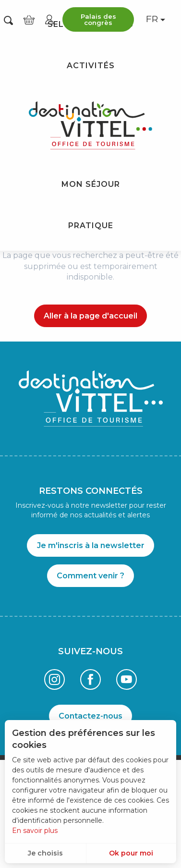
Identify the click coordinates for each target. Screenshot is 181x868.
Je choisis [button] (45, 853)
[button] (8, 19)
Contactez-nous (90, 716)
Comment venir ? (90, 576)
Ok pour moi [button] (131, 853)
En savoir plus (35, 831)
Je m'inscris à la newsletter (91, 545)
